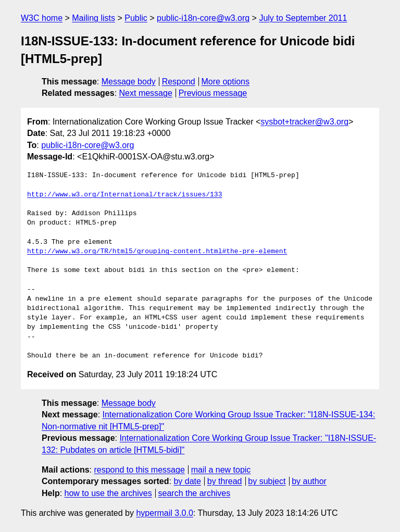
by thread (225, 481)
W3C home (42, 18)
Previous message (213, 93)
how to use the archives (108, 493)
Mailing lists (93, 18)
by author (309, 481)
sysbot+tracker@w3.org (304, 122)
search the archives (195, 493)
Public (136, 18)
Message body (129, 82)
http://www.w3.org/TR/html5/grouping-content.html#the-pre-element (157, 252)
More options (226, 82)
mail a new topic (221, 470)
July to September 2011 (303, 18)
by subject (267, 481)
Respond (179, 82)
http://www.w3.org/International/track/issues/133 (124, 195)
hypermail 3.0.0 (164, 513)
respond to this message (139, 470)
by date (187, 481)
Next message (146, 93)
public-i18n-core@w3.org (203, 18)
